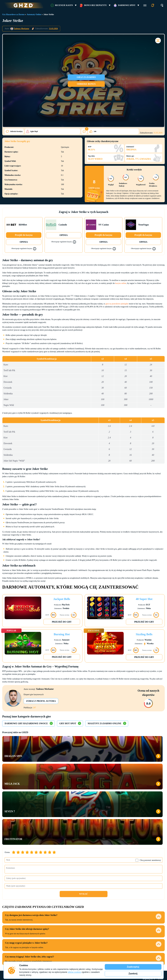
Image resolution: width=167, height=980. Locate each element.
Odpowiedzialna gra (122, 939)
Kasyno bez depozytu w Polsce (153, 894)
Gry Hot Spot (68, 723)
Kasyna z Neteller (120, 919)
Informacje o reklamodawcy (146, 939)
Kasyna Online (53, 893)
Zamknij (133, 974)
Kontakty (13, 939)
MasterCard (120, 906)
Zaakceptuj (133, 967)
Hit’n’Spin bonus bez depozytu (153, 902)
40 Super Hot (144, 599)
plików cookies (74, 972)
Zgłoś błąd (12, 131)
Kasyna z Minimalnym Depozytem (53, 914)
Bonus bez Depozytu (95, 5)
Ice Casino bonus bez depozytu (153, 924)
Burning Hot (62, 634)
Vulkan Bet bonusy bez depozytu (153, 909)
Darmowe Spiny (127, 5)
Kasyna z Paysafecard (120, 923)
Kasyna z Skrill (120, 910)
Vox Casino (86, 906)
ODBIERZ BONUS (89, 84)
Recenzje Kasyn (86, 893)
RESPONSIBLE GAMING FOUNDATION (152, 953)
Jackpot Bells (62, 599)
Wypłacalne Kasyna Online (53, 899)
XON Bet (86, 915)
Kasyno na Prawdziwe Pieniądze (53, 906)
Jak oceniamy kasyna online (64, 939)
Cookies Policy (7, 961)
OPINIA (24, 242)
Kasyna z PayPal (120, 898)
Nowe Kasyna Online (53, 919)
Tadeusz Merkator (22, 29)
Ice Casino (86, 902)
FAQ (28, 939)
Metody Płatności (120, 893)
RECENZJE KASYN (64, 5)
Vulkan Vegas (86, 919)
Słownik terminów (41, 939)
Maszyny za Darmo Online (104, 723)
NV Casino (86, 898)
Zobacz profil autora (42, 701)
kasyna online (121, 283)
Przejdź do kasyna (24, 235)
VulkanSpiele (86, 910)
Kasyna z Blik (120, 902)
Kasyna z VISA (120, 915)
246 (54, 131)
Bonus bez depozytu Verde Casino (153, 917)
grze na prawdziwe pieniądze (117, 304)
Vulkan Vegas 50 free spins (153, 931)
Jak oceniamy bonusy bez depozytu (95, 939)
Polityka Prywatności (20, 961)
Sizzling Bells (144, 634)
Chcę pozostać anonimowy (150, 777)
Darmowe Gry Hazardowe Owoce (26, 723)
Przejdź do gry (62, 622)
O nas (21, 939)
